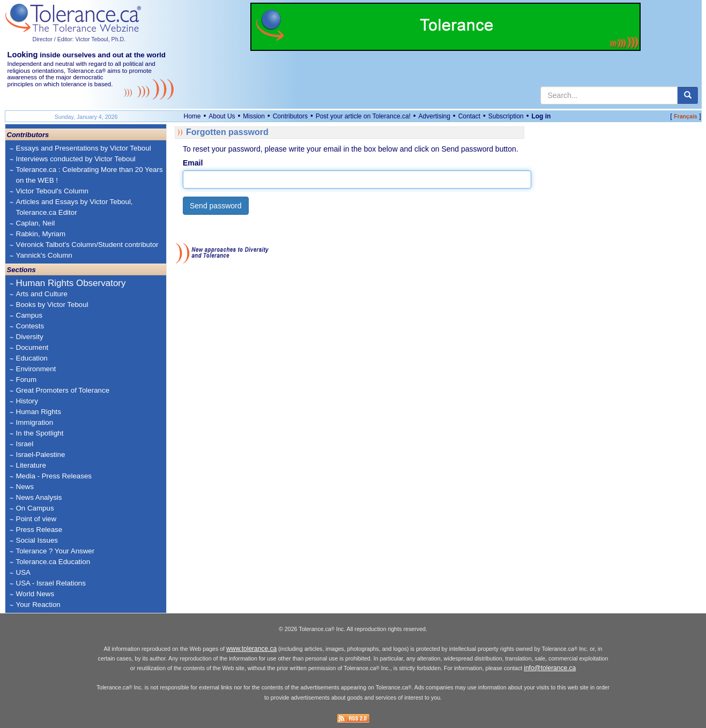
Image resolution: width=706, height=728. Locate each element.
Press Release (39, 530)
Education (32, 358)
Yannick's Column (44, 255)
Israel (25, 444)
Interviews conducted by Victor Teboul (76, 159)
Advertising (434, 116)
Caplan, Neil (36, 223)
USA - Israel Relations (51, 583)
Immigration (35, 422)
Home (192, 116)
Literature (31, 465)
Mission (254, 116)
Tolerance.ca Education (53, 562)
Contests (30, 326)
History (27, 401)
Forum (27, 380)
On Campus (35, 508)
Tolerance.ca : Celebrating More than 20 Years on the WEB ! (90, 175)
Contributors (290, 116)
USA (23, 572)
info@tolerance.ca (550, 668)
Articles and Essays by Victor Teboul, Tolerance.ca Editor (75, 207)
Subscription (506, 116)
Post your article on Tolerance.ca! (363, 116)
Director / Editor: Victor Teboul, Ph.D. (79, 39)
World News (35, 594)
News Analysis (39, 497)
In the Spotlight (40, 433)
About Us (222, 116)
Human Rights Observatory (71, 283)
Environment (36, 369)
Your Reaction (38, 605)
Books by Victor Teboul (52, 305)
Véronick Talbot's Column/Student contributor (87, 245)
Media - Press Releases (54, 476)
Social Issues (37, 540)
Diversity (30, 337)
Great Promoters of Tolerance (63, 390)
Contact (469, 116)
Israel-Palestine (41, 455)
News (25, 487)
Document (32, 347)
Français (686, 116)
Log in (541, 116)
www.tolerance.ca (251, 649)
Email (193, 163)
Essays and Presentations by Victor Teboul (84, 148)
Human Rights (39, 412)
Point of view (36, 519)
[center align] (688, 95)
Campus (29, 315)
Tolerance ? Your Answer (55, 551)
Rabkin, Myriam (41, 234)
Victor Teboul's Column (52, 191)
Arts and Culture (42, 294)
